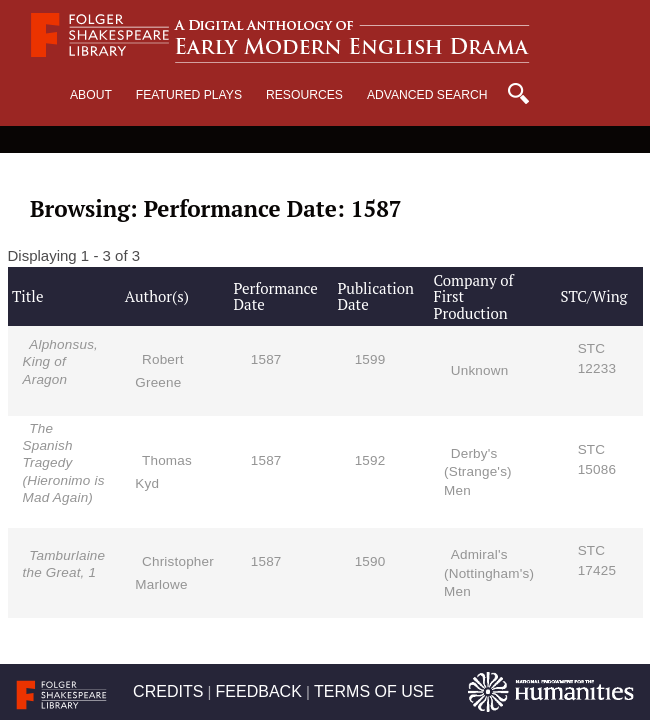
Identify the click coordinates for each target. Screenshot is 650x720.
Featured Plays (189, 95)
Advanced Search (427, 95)
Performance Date (275, 296)
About (91, 95)
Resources (304, 95)
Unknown (480, 370)
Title (27, 296)
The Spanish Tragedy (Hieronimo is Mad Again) (64, 463)
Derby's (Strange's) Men (478, 471)
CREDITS (168, 691)
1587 (266, 359)
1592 (370, 460)
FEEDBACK (259, 691)
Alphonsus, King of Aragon (61, 361)
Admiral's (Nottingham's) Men (489, 572)
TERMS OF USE (374, 691)
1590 (370, 561)
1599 (370, 359)
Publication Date (375, 296)
